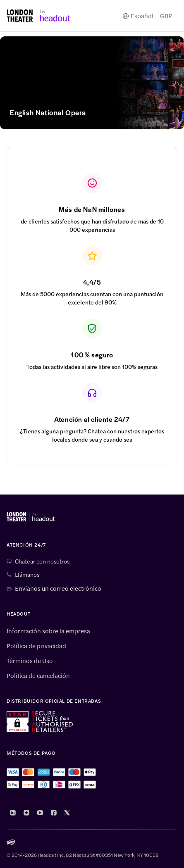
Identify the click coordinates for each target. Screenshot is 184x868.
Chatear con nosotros (42, 561)
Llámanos (27, 574)
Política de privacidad (36, 646)
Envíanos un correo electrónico (58, 588)
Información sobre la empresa (48, 631)
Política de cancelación (38, 675)
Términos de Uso (30, 661)
